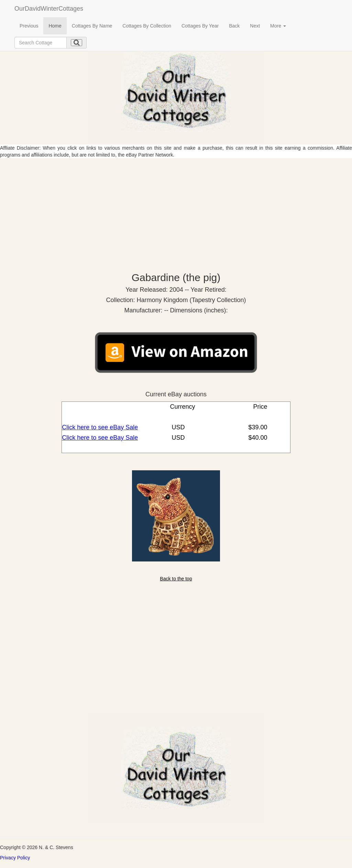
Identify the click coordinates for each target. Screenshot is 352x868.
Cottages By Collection (147, 26)
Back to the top (176, 579)
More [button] (278, 26)
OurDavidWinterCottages (49, 9)
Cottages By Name (92, 26)
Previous (29, 26)
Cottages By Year (200, 26)
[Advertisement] (176, 210)
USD (178, 427)
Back (234, 26)
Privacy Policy (15, 858)
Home (55, 26)
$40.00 (257, 438)
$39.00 (257, 427)
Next (255, 26)
